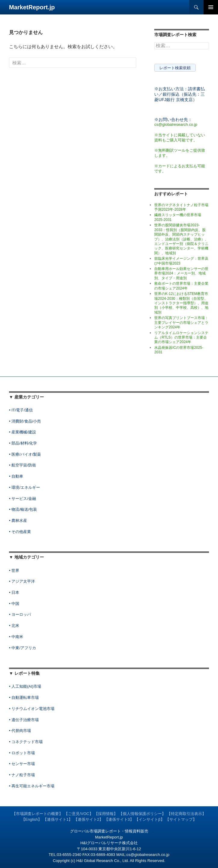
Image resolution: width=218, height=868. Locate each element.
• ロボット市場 (22, 753)
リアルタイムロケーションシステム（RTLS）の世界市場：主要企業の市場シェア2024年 (181, 338)
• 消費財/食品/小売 (25, 421)
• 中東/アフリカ (23, 648)
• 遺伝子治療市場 (24, 720)
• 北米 (14, 626)
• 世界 (14, 570)
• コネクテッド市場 (26, 742)
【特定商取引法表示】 (186, 814)
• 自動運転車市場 (24, 697)
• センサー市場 (22, 764)
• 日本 (14, 592)
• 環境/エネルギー (25, 487)
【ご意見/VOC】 (79, 814)
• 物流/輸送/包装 (23, 509)
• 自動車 (16, 476)
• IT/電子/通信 (21, 410)
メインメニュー (211, 7)
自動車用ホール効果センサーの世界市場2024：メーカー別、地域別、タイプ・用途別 (181, 273)
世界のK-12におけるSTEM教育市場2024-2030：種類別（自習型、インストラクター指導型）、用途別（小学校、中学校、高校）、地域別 (181, 303)
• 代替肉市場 (20, 731)
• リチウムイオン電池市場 (32, 709)
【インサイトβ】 (149, 819)
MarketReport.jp (32, 7)
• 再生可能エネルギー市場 (32, 786)
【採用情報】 (106, 814)
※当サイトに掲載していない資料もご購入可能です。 (180, 138)
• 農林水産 (18, 521)
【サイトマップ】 (181, 819)
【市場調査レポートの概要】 (37, 814)
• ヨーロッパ (20, 614)
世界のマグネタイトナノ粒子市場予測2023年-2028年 (181, 207)
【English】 (32, 819)
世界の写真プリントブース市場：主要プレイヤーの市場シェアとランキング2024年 (181, 322)
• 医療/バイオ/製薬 (25, 454)
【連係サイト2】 (88, 819)
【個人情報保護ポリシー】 (142, 814)
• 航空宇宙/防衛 (23, 465)
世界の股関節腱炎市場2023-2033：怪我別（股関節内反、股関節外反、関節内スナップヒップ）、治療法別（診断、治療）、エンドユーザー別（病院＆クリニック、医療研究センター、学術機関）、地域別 (181, 239)
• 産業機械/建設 (23, 432)
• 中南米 (16, 637)
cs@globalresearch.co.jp (176, 124)
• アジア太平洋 (22, 581)
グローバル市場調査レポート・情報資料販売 (109, 831)
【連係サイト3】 (119, 819)
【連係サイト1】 (58, 819)
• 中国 (14, 604)
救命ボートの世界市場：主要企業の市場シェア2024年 (181, 286)
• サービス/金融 (23, 499)
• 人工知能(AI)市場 (25, 686)
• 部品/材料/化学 (23, 443)
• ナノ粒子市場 (22, 775)
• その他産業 (20, 532)
